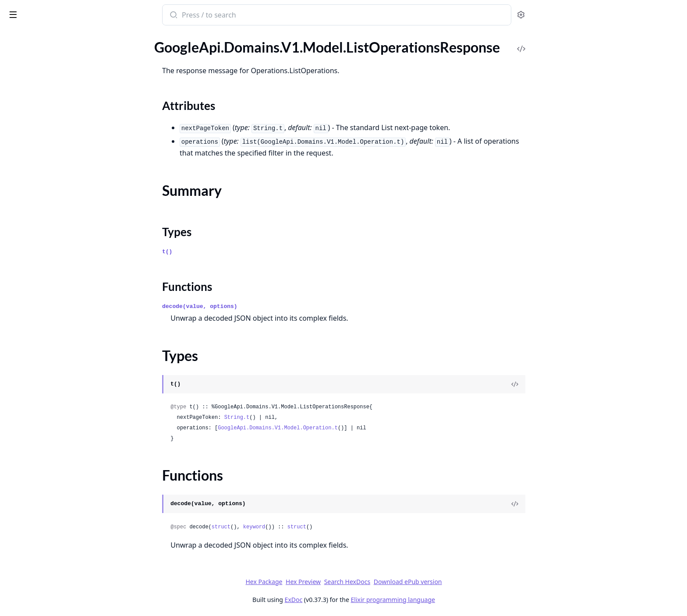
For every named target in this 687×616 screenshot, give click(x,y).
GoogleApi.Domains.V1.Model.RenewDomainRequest (62, 297)
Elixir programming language (458, 600)
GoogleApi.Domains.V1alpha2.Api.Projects (62, 510)
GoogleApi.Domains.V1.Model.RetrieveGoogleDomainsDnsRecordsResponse (62, 333)
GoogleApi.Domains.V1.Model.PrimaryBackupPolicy (62, 238)
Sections (28, 84)
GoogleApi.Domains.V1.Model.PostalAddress (62, 226)
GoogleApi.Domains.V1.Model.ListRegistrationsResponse (62, 132)
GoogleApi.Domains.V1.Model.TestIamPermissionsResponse (62, 439)
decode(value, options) (266, 306)
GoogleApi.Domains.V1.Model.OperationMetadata (62, 203)
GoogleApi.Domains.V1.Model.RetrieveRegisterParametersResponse (62, 368)
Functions (30, 116)
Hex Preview (369, 582)
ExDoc (359, 600)
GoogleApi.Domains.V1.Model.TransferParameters (62, 463)
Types (24, 105)
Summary (30, 95)
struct (286, 527)
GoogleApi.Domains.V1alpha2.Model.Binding (62, 569)
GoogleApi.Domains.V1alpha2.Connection (62, 522)
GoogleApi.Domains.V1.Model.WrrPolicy (62, 475)
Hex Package (329, 582)
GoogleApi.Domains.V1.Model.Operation (62, 191)
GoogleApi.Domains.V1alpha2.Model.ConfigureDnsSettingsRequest (62, 593)
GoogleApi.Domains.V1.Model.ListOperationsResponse (62, 69)
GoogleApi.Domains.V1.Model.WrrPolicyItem (62, 487)
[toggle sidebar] (120, 14)
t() (233, 252)
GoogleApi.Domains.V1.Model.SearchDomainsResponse (62, 392)
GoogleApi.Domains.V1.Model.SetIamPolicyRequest (62, 404)
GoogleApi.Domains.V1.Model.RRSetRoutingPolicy (62, 250)
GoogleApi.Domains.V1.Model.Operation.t (343, 428)
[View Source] (581, 384)
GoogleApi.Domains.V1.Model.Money (62, 179)
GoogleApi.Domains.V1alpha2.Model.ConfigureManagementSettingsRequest (62, 605)
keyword (319, 527)
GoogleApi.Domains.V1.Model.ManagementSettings (62, 167)
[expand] (123, 47)
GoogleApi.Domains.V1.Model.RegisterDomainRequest (62, 262)
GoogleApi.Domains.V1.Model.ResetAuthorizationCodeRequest (62, 309)
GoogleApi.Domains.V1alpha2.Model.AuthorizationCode (62, 558)
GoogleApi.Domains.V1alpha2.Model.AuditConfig (62, 534)
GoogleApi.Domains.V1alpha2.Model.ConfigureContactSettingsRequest (62, 581)
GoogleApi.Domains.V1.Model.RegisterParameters (62, 274)
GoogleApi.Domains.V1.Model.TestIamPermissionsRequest (62, 427)
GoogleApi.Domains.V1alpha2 (52, 498)
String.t (302, 418)
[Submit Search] (239, 16)
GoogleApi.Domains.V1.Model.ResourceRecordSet (62, 321)
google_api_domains (44, 11)
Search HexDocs (413, 582)
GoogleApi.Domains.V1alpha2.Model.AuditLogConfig (62, 546)
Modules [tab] (53, 37)
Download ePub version (473, 582)
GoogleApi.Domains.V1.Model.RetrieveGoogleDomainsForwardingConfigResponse (62, 345)
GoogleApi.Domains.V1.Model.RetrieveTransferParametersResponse (62, 380)
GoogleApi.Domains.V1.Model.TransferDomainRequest (62, 451)
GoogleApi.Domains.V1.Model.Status (62, 416)
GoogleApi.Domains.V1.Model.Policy (62, 214)
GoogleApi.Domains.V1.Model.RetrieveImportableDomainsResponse (62, 356)
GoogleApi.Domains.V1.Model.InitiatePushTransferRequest (62, 45)
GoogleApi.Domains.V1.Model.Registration (62, 285)
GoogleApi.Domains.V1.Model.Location (62, 155)
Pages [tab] (16, 37)
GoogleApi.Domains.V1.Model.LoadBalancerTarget (62, 143)
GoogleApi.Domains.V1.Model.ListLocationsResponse (62, 57)
